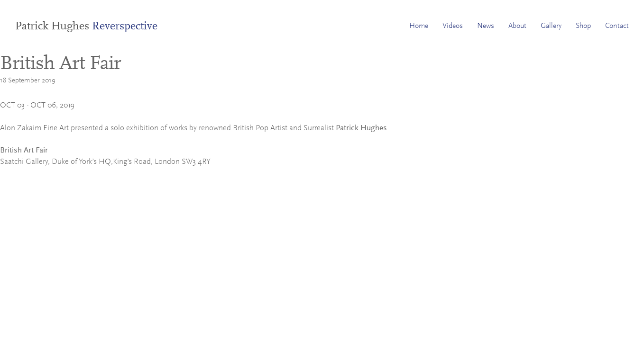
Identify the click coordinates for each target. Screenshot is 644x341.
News (486, 26)
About (517, 26)
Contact (617, 26)
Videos (453, 26)
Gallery (551, 26)
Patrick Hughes (86, 27)
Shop (583, 26)
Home (419, 26)
